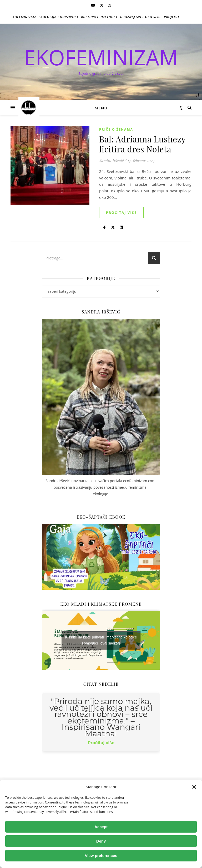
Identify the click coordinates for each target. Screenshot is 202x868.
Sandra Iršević (111, 161)
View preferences (101, 856)
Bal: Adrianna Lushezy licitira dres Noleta (142, 144)
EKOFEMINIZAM (101, 57)
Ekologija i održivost (59, 17)
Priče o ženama (116, 129)
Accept (101, 827)
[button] (194, 787)
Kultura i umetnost (99, 17)
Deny (101, 841)
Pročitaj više (121, 212)
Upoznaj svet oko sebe (141, 17)
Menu (101, 108)
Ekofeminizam (23, 17)
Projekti (171, 17)
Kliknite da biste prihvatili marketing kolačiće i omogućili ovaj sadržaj (101, 640)
